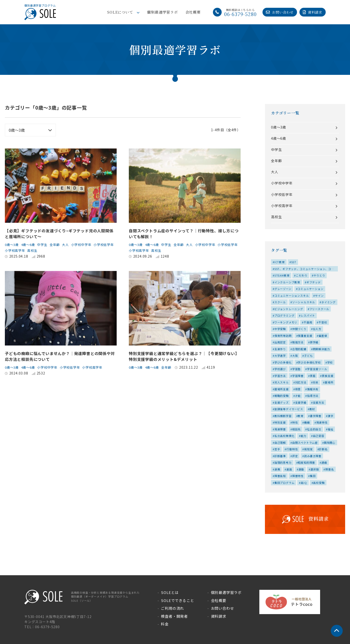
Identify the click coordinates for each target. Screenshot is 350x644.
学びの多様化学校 (309, 362)
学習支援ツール (317, 369)
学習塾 (296, 369)
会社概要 (193, 12)
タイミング (328, 302)
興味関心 (330, 443)
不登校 (323, 322)
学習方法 (280, 376)
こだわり (302, 275)
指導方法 (313, 396)
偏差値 (323, 336)
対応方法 (301, 382)
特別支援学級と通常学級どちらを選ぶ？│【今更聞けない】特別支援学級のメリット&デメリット (184, 356)
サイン (319, 296)
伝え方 (317, 329)
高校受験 (319, 483)
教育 (301, 416)
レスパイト (308, 315)
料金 (165, 624)
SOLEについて (120, 12)
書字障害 (316, 416)
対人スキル (282, 382)
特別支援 (280, 422)
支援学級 (301, 402)
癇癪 (307, 422)
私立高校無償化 (284, 436)
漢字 (331, 416)
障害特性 (298, 476)
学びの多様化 (283, 362)
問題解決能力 (321, 349)
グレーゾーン (283, 289)
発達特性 (322, 422)
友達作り (280, 349)
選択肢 (315, 469)
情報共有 (313, 389)
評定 (295, 456)
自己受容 (319, 436)
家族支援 (328, 376)
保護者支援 (305, 336)
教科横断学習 (283, 416)
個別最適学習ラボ (162, 12)
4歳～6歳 (30, 244)
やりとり (319, 275)
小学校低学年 (16, 250)
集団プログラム (284, 483)
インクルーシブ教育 (287, 282)
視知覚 (308, 449)
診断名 (323, 449)
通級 (324, 462)
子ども (308, 356)
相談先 (296, 429)
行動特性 (292, 449)
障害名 (329, 469)
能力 (304, 436)
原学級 (314, 342)
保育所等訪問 (283, 336)
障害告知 (280, 476)
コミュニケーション (310, 289)
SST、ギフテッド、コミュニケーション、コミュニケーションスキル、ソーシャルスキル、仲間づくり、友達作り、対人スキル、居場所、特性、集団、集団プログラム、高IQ (304, 269)
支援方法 (319, 402)
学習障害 (298, 376)
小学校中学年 (87, 244)
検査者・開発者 (174, 616)
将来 (316, 382)
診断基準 (280, 456)
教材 (312, 409)
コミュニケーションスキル (292, 296)
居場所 (329, 382)
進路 (289, 469)
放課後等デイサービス (289, 409)
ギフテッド (314, 282)
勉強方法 (298, 342)
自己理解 (280, 443)
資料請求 (315, 12)
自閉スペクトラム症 (305, 443)
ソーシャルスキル (304, 302)
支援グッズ (282, 402)
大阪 (295, 356)
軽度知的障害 (306, 462)
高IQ (304, 483)
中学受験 (280, 329)
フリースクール (319, 309)
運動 (301, 469)
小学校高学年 (40, 250)
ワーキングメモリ (286, 322)
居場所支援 (282, 389)
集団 (313, 476)
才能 (298, 396)
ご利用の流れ (172, 608)
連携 (277, 469)
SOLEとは (170, 592)
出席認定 (280, 342)
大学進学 (280, 356)
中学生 (45, 244)
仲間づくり (299, 329)
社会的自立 (314, 429)
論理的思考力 (283, 462)
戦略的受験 (282, 396)
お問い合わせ (283, 12)
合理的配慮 (299, 349)
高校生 (59, 250)
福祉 (331, 429)
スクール (280, 302)
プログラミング (284, 315)
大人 (70, 244)
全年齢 (59, 244)
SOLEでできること (177, 600)
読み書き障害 (313, 456)
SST (294, 262)
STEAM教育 (282, 275)
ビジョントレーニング (289, 309)
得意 (298, 389)
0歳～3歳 (12, 244)
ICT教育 (280, 262)
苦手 (277, 449)
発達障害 (280, 429)
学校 (330, 362)
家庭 (313, 376)
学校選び (280, 369)
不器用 (308, 322)
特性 (295, 422)
